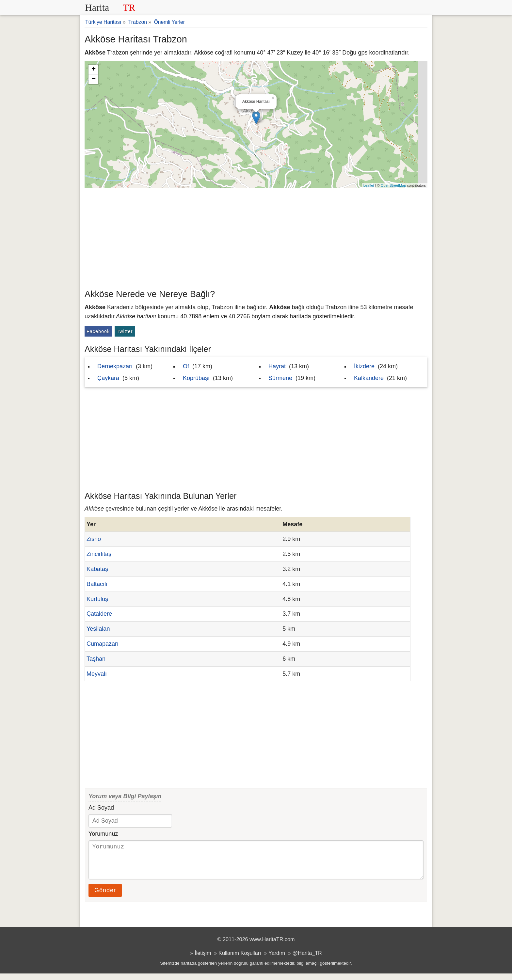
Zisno (94, 539)
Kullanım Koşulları (240, 959)
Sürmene (280, 378)
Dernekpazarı (115, 366)
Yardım (277, 959)
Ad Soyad (101, 808)
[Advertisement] (256, 237)
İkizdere (364, 366)
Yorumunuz (103, 834)
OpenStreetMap (393, 185)
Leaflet (369, 185)
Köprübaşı (196, 378)
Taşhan (96, 659)
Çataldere (99, 614)
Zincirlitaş (99, 554)
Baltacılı (97, 584)
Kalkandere (369, 378)
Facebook (98, 331)
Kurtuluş (97, 599)
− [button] (94, 79)
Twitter (125, 331)
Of (186, 366)
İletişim (203, 959)
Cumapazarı (103, 644)
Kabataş (97, 569)
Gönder (105, 897)
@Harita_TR (307, 959)
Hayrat (277, 366)
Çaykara (108, 378)
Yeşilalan (98, 629)
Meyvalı (97, 674)
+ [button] (94, 70)
